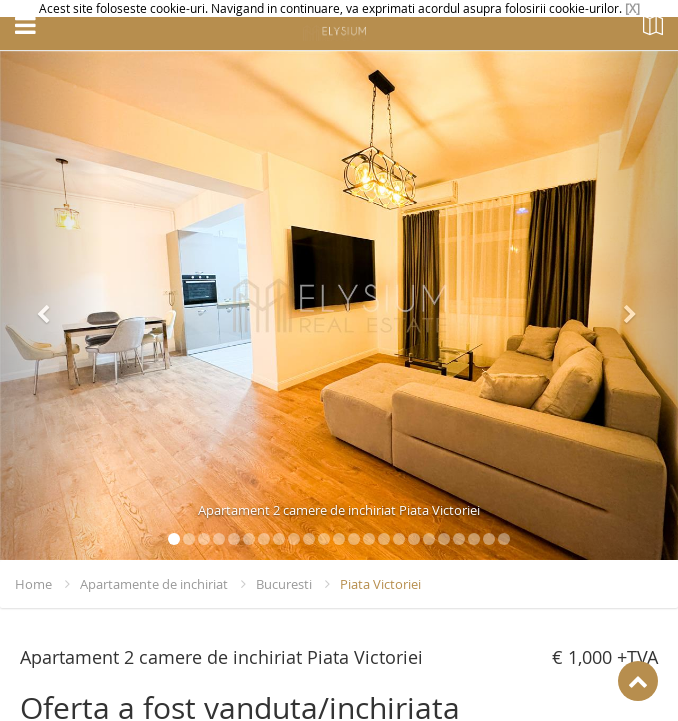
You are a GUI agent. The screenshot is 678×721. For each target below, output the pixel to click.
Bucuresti (284, 584)
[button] (51, 305)
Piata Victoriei (380, 584)
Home (33, 584)
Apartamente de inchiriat (154, 584)
